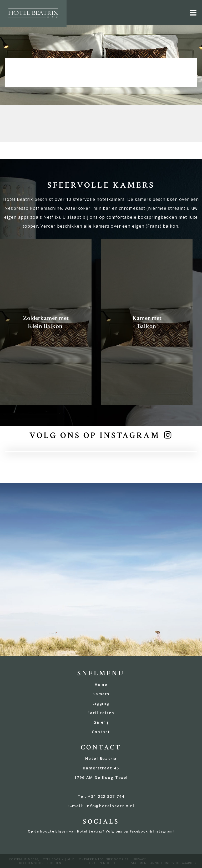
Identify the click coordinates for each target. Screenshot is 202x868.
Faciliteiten (101, 713)
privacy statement (140, 861)
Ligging (101, 703)
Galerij (101, 722)
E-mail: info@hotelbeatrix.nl (101, 806)
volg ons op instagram (95, 435)
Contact (101, 732)
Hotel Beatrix (52, 859)
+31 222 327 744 (106, 796)
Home (101, 684)
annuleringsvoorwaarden (174, 863)
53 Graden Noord (109, 861)
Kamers (101, 694)
